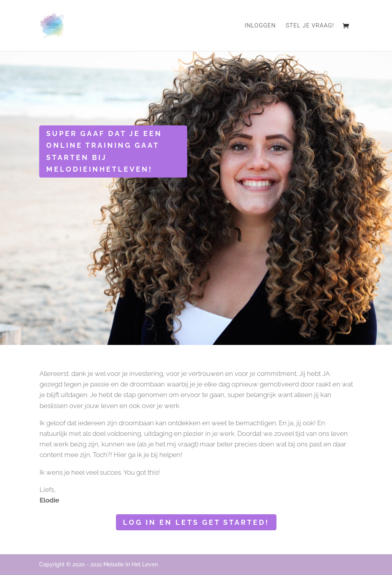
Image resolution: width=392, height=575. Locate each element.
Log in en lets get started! (196, 522)
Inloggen (260, 26)
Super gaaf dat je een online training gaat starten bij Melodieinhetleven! (104, 151)
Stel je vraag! (310, 26)
